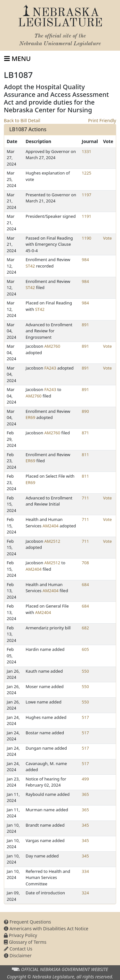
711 (85, 498)
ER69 (30, 417)
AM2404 (51, 526)
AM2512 (52, 541)
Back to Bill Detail (22, 120)
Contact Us (18, 949)
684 (85, 584)
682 (85, 628)
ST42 (30, 266)
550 (85, 671)
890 (85, 411)
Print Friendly (102, 120)
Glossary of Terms (25, 942)
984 (85, 260)
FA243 (50, 368)
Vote (107, 238)
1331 (87, 151)
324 (85, 893)
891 (85, 325)
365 (85, 794)
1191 (87, 216)
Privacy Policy (20, 935)
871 (85, 433)
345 (85, 825)
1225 (87, 173)
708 (85, 563)
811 (85, 455)
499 (85, 779)
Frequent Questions (28, 922)
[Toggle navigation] (17, 59)
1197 (87, 195)
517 (85, 717)
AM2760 (52, 346)
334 (85, 871)
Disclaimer (18, 955)
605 (85, 649)
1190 (87, 238)
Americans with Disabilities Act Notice (46, 929)
